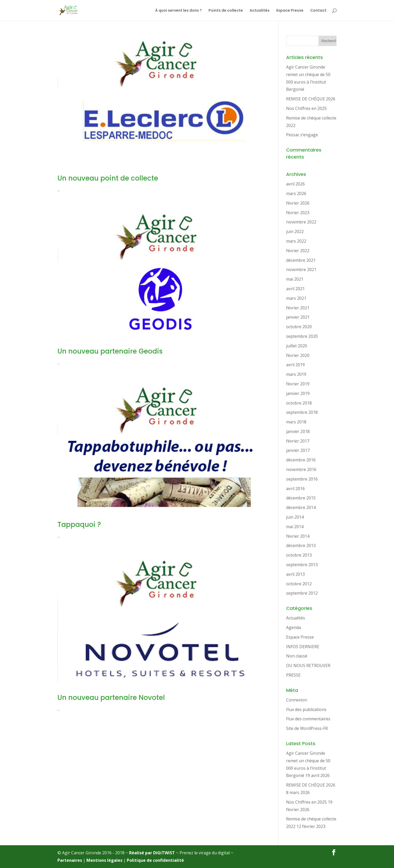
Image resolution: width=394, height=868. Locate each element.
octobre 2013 (299, 555)
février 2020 (298, 355)
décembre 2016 (301, 460)
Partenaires (70, 860)
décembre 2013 (301, 545)
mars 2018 (296, 422)
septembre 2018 (302, 412)
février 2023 (298, 213)
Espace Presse (290, 11)
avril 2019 (295, 365)
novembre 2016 (301, 469)
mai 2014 (295, 527)
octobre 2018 (299, 403)
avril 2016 (295, 489)
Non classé (297, 656)
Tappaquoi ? (79, 525)
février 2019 (298, 384)
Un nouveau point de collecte (108, 178)
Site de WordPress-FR (307, 728)
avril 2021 (295, 289)
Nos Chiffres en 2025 (306, 108)
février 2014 (298, 536)
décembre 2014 (301, 507)
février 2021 (298, 308)
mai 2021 (295, 279)
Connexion (297, 700)
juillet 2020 (297, 346)
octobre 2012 (299, 584)
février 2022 (298, 251)
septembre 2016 (302, 479)
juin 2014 (295, 517)
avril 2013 (295, 574)
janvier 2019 (298, 393)
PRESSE (293, 675)
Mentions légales (104, 860)
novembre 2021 (301, 270)
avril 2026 (295, 184)
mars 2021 (296, 298)
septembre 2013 (302, 565)
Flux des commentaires (308, 719)
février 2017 (298, 441)
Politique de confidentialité (155, 860)
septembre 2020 (302, 336)
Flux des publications (306, 709)
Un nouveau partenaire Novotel (111, 698)
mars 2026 (296, 193)
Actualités (260, 11)
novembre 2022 (301, 222)
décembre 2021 (301, 260)
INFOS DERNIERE (303, 647)
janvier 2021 (298, 317)
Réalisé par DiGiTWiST (152, 853)
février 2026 (298, 203)
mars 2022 (296, 241)
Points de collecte (226, 11)
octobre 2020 (299, 327)
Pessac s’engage (302, 135)
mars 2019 (296, 374)
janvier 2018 (298, 431)
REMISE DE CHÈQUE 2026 (311, 99)
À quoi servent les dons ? (179, 11)
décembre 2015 (301, 498)
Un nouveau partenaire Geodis (110, 351)
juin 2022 (295, 231)
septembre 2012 (302, 593)
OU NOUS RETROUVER (308, 665)
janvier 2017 (298, 450)
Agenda (293, 627)
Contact (318, 11)
